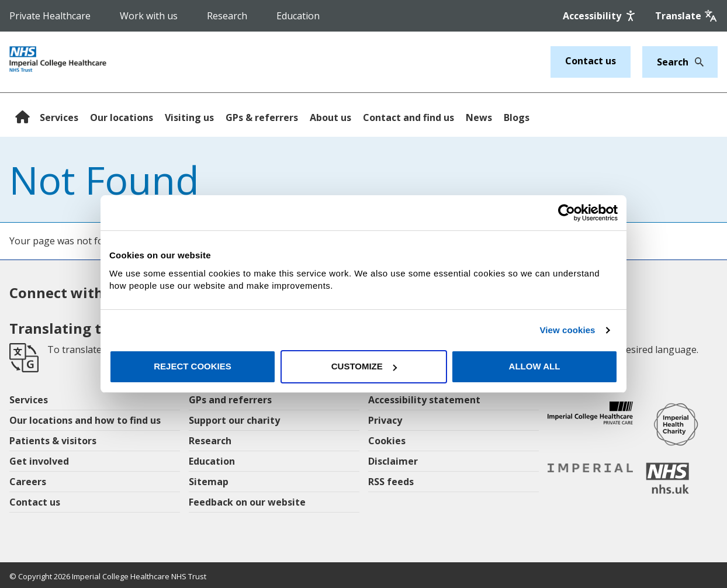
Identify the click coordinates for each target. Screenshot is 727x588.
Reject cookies (193, 366)
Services (59, 117)
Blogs (517, 117)
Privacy (385, 420)
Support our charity (234, 420)
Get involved (39, 461)
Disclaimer (393, 461)
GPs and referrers (230, 400)
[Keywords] (673, 62)
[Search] (696, 62)
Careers (28, 482)
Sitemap (209, 482)
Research (227, 16)
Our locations (122, 117)
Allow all (535, 366)
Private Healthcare (50, 16)
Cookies (387, 441)
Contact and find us (408, 117)
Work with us (149, 16)
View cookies (567, 330)
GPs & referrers (262, 117)
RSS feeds (391, 482)
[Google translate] (686, 16)
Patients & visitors (53, 441)
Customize (364, 366)
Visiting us (189, 117)
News (479, 117)
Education (298, 16)
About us (330, 117)
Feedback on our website (247, 502)
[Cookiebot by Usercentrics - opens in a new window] (567, 213)
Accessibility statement (424, 400)
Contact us (591, 61)
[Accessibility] (600, 16)
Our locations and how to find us (85, 420)
